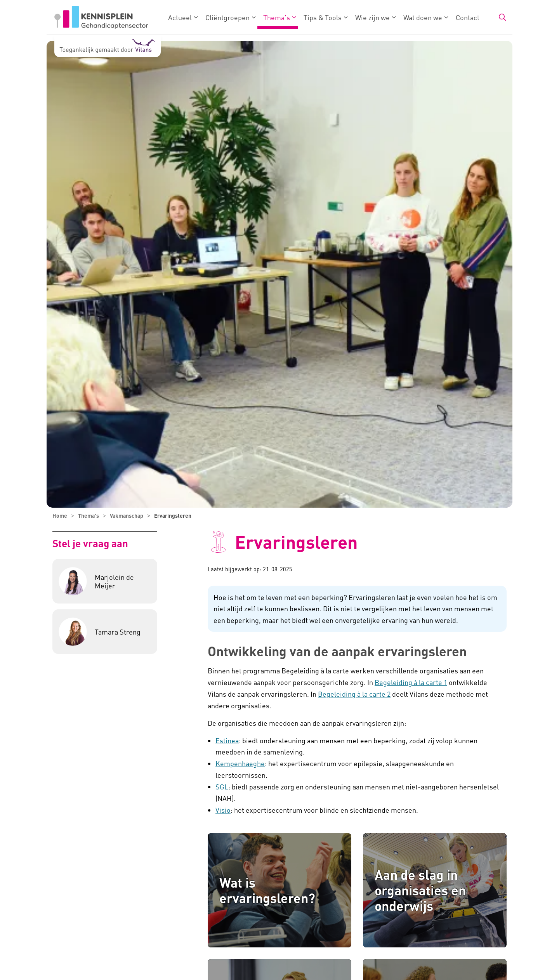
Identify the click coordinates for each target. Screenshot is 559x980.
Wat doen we (423, 17)
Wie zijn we (372, 17)
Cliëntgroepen (227, 17)
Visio (223, 810)
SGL (222, 787)
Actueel (180, 17)
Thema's (277, 17)
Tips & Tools (323, 17)
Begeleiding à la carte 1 (411, 682)
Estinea (227, 740)
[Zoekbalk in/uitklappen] (502, 17)
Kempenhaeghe (240, 763)
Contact (468, 17)
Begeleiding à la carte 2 (354, 694)
